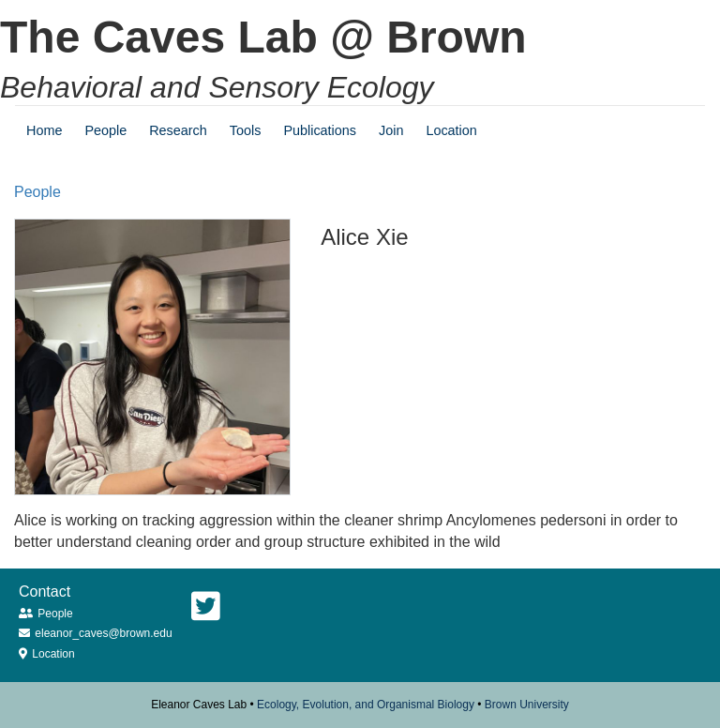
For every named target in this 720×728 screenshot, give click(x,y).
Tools (246, 130)
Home (44, 130)
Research (178, 130)
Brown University (527, 705)
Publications (320, 130)
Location (451, 130)
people (37, 192)
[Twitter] (206, 607)
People (105, 130)
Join (391, 130)
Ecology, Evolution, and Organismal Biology (366, 705)
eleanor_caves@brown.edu (103, 633)
